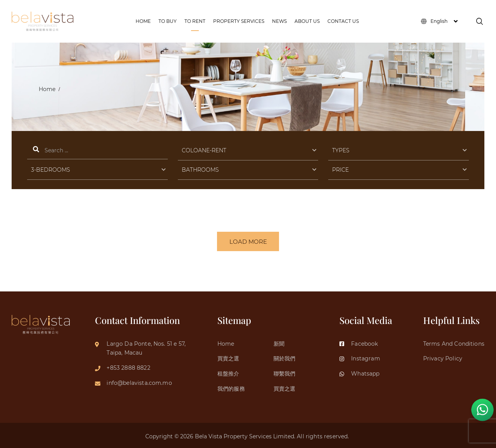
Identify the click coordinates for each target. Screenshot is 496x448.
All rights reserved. (324, 435)
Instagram (360, 357)
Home (47, 89)
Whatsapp (359, 372)
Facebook (359, 342)
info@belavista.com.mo (139, 381)
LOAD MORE (248, 242)
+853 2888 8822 (128, 366)
